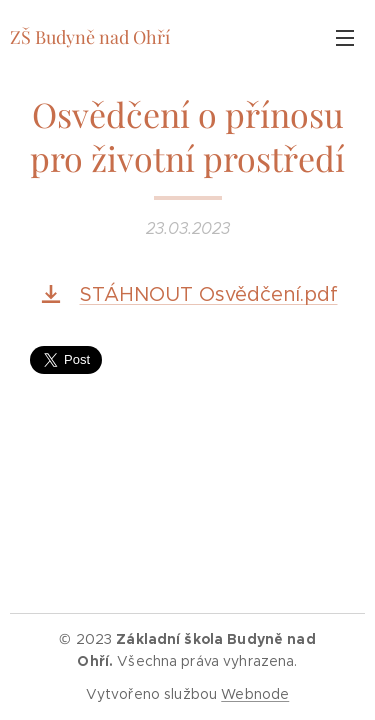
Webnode (255, 694)
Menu (345, 38)
